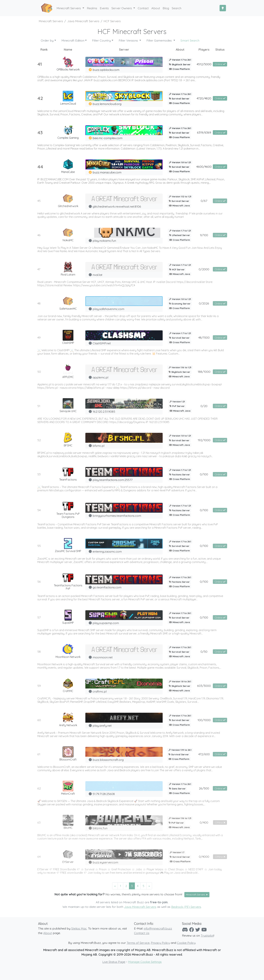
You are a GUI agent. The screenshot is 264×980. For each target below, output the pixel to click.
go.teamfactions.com (107, 587)
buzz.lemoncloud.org (107, 104)
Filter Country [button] (101, 40)
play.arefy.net (102, 725)
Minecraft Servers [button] (69, 8)
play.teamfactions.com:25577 (113, 480)
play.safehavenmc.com (108, 309)
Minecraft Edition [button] (73, 40)
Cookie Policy (186, 943)
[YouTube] (204, 930)
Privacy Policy (160, 943)
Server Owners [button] (122, 8)
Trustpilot (207, 935)
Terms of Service (138, 943)
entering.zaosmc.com (107, 551)
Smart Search (190, 40)
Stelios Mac (79, 928)
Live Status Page (114, 962)
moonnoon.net (103, 657)
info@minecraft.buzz (158, 928)
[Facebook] (192, 930)
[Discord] (185, 930)
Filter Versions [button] (129, 40)
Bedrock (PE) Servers (186, 907)
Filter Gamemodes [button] (160, 40)
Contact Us (142, 933)
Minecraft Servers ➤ (197, 895)
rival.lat (97, 275)
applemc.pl (100, 377)
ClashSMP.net (102, 343)
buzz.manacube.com (107, 172)
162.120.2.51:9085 (104, 411)
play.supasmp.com (106, 623)
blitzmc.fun (100, 828)
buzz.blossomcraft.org (108, 760)
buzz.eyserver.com (105, 862)
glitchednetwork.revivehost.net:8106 (117, 206)
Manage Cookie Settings (145, 962)
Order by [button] (47, 40)
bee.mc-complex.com (108, 138)
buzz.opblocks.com (106, 70)
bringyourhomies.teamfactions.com (117, 516)
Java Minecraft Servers (140, 907)
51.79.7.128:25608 (104, 794)
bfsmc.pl (98, 446)
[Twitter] (198, 930)
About (48, 933)
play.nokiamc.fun (104, 241)
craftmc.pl (100, 691)
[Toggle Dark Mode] (223, 8)
